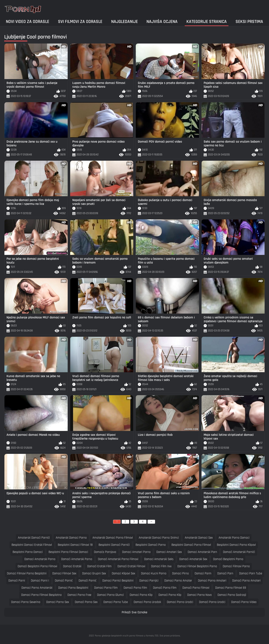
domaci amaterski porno (40, 559)
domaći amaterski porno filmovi (118, 559)
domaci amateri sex (169, 552)
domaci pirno (180, 573)
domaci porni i (40, 581)
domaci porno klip (141, 595)
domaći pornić (64, 581)
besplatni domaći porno (151, 545)
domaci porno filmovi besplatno (41, 595)
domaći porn (225, 573)
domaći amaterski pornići (239, 552)
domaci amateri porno (136, 552)
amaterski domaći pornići (34, 538)
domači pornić (88, 581)
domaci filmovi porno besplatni (27, 573)
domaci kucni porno (154, 573)
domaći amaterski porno (77, 559)
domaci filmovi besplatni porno (197, 566)
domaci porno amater (178, 581)
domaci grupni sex (94, 573)
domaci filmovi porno (236, 566)
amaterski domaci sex (199, 538)
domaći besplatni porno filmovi (37, 566)
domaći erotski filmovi (131, 566)
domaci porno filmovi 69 (231, 588)
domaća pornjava (105, 552)
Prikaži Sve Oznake (134, 612)
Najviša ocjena (162, 22)
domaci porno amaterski (37, 588)
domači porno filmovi (196, 588)
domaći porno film (135, 588)
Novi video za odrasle (28, 22)
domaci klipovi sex (123, 573)
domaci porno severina (26, 602)
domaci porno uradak (147, 602)
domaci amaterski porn (202, 552)
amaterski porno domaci (234, 538)
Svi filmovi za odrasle (80, 22)
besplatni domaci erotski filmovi (32, 545)
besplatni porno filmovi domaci (68, 552)
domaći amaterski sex (193, 559)
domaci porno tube (116, 602)
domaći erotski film (99, 566)
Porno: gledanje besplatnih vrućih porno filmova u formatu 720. (127, 636)
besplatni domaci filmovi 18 (75, 545)
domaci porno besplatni (73, 588)
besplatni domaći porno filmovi (191, 545)
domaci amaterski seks (159, 559)
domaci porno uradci (180, 602)
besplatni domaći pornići (114, 545)
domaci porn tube (251, 573)
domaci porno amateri (212, 581)
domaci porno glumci (110, 595)
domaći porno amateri (246, 581)
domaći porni (17, 581)
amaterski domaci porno (71, 538)
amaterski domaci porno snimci (159, 538)
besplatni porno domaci (28, 552)
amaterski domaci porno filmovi (113, 538)
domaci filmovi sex (64, 573)
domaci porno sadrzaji (232, 595)
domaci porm (203, 573)
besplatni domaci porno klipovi (236, 545)
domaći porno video (244, 602)
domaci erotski (72, 566)
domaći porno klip (170, 595)
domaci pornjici (149, 581)
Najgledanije (125, 22)
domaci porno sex (58, 602)
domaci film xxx (161, 566)
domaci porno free (79, 595)
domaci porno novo (199, 595)
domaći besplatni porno (228, 559)
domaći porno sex (86, 602)
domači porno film (165, 588)
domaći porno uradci (212, 602)
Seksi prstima (249, 22)
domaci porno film (106, 588)
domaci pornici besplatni (118, 581)
